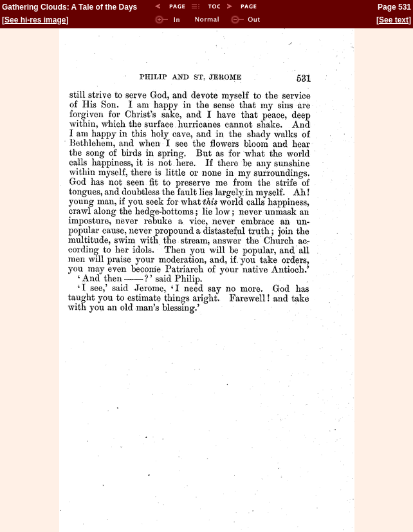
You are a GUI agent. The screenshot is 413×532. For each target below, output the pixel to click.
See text (394, 20)
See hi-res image (35, 20)
